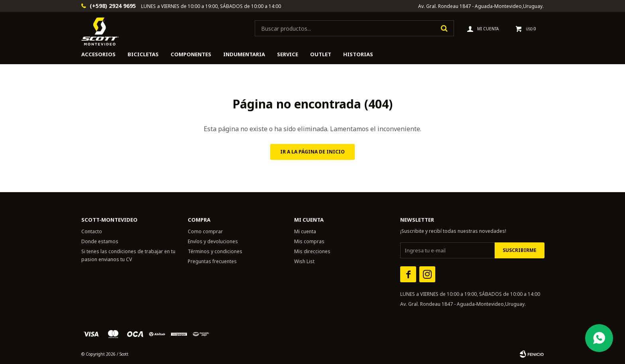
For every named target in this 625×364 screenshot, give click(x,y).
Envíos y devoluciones (213, 241)
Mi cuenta (305, 231)
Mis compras (309, 241)
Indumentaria (244, 54)
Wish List (304, 261)
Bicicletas (143, 54)
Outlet (321, 54)
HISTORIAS (358, 54)
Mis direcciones (312, 251)
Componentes (191, 54)
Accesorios (98, 54)
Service (288, 54)
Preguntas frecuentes (212, 261)
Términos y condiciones (215, 251)
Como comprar (205, 231)
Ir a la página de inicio (312, 152)
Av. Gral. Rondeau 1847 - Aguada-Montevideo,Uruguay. (481, 6)
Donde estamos (100, 241)
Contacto (92, 231)
